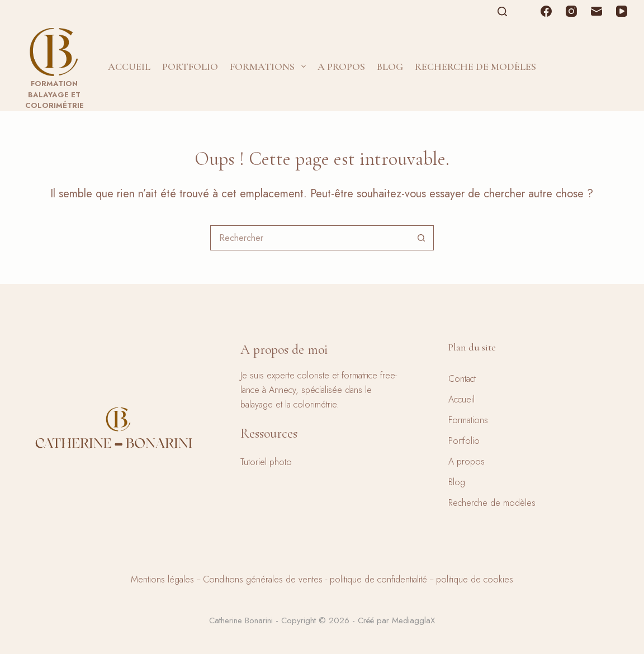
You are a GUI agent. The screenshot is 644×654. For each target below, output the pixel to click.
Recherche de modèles (475, 67)
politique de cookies (475, 579)
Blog (390, 67)
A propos (341, 67)
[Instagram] (571, 11)
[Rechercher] (502, 11)
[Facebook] (546, 11)
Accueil (129, 67)
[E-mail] (596, 11)
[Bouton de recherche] (421, 238)
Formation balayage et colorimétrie (55, 94)
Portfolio (190, 67)
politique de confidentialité (378, 579)
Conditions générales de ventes (263, 579)
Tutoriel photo (266, 462)
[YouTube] (622, 11)
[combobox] (310, 238)
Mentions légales (162, 579)
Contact (462, 379)
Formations (270, 67)
